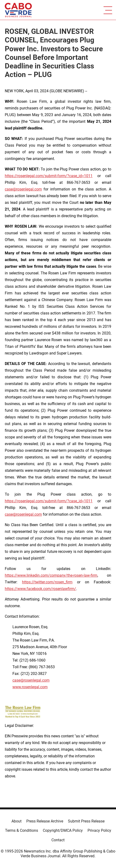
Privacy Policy (99, 830)
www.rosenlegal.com (30, 687)
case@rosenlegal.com (23, 189)
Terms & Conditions (22, 830)
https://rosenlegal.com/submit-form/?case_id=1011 (49, 176)
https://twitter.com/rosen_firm (47, 582)
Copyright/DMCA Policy (63, 830)
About (17, 821)
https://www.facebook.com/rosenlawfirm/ (40, 589)
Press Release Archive (45, 821)
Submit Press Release (86, 821)
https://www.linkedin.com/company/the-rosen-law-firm (51, 575)
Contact (58, 840)
